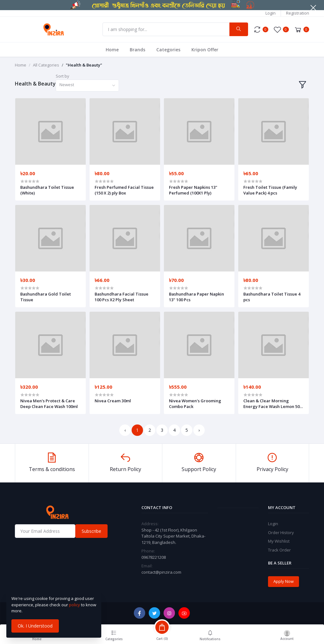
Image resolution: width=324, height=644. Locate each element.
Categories (168, 50)
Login (271, 13)
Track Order (279, 550)
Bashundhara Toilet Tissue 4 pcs (272, 297)
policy (75, 605)
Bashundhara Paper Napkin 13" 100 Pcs (196, 297)
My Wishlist (279, 541)
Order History (281, 532)
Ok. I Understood (35, 626)
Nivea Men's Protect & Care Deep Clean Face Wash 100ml (49, 404)
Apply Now (283, 581)
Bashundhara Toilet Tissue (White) (47, 190)
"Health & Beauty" (84, 65)
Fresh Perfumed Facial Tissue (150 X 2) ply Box (124, 190)
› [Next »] (199, 430)
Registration (298, 13)
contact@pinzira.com (161, 572)
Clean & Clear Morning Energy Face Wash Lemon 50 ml (271, 404)
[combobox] (87, 86)
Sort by (62, 76)
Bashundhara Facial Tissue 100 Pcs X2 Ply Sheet (121, 297)
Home (112, 50)
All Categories (46, 65)
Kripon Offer (205, 50)
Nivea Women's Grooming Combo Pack (195, 404)
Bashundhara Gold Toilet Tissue (46, 297)
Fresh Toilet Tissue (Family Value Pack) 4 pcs (270, 190)
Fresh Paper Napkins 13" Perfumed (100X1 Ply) (193, 190)
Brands (137, 50)
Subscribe (91, 531)
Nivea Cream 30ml (113, 401)
